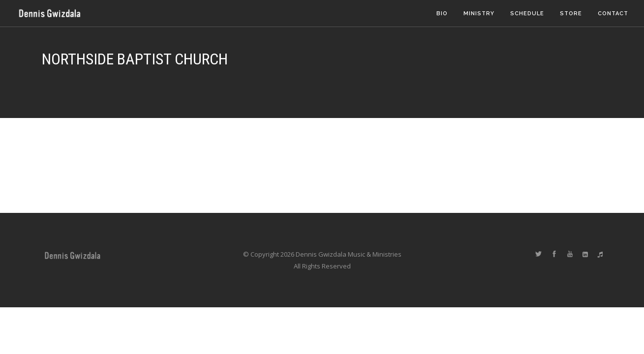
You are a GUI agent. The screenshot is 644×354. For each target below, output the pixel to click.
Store (571, 14)
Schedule (527, 14)
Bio (442, 14)
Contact (613, 14)
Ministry (479, 14)
